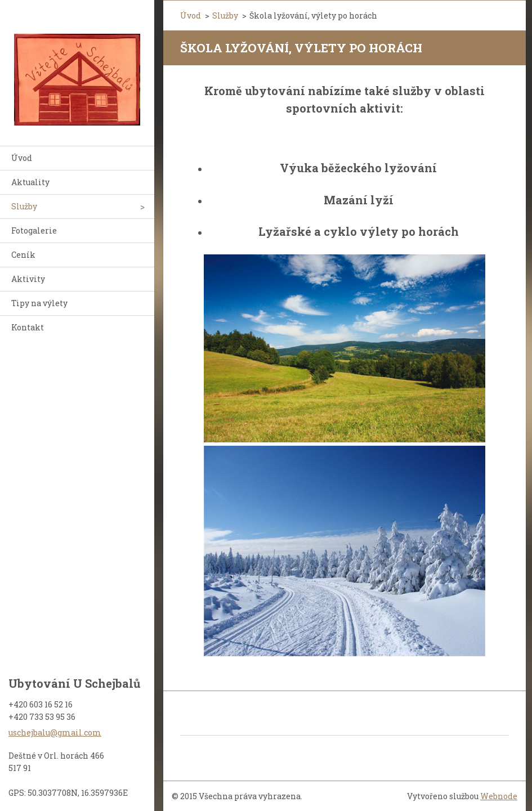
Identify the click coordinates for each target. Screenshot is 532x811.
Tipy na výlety (39, 303)
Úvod (22, 158)
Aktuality (30, 182)
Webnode (499, 796)
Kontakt (28, 327)
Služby (24, 206)
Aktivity (28, 279)
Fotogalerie (34, 230)
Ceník (23, 255)
